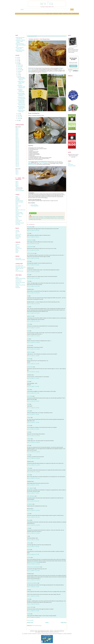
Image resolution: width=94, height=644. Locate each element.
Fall (16, 246)
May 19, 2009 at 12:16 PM (33, 328)
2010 (18, 62)
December (20, 65)
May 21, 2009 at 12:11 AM (33, 571)
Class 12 (17, 143)
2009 (18, 64)
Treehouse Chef (30, 240)
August (19, 71)
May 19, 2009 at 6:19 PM (33, 408)
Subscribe (73, 66)
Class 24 (17, 158)
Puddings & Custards (20, 223)
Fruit (16, 233)
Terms (70, 14)
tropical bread (60, 218)
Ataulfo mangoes (32, 69)
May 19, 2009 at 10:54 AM (33, 321)
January (19, 118)
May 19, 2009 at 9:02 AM (33, 237)
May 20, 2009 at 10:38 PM (33, 564)
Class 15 (17, 146)
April (19, 114)
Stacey (28, 390)
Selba (28, 233)
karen (28, 455)
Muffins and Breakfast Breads (47, 218)
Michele (29, 550)
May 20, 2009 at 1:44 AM (33, 485)
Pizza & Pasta (18, 206)
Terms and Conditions (72, 166)
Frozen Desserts (19, 220)
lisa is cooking (30, 396)
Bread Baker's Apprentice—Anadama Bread (21, 90)
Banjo (28, 404)
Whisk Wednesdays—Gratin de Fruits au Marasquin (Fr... (21, 94)
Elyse (28, 445)
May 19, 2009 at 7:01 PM (33, 414)
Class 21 (17, 154)
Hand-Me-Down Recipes (20, 260)
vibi (28, 296)
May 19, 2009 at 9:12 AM (33, 244)
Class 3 (17, 131)
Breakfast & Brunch (19, 201)
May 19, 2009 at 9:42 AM (33, 265)
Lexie (28, 528)
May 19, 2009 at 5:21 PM (33, 393)
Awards (17, 277)
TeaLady (29, 614)
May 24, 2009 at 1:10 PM (33, 611)
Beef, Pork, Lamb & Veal (20, 210)
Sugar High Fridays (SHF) (21, 267)
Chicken (17, 211)
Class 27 (17, 162)
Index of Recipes (34, 205)
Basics (17, 197)
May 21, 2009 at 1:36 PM (33, 596)
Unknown (29, 439)
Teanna (28, 324)
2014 (18, 57)
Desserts (17, 215)
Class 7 (17, 136)
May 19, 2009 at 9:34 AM (33, 258)
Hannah (29, 426)
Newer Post (30, 623)
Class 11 (17, 141)
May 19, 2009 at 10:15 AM (33, 278)
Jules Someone (30, 247)
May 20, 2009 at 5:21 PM (33, 554)
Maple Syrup (18, 236)
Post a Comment (30, 620)
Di (27, 536)
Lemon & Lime (18, 234)
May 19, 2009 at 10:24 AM (33, 293)
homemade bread (60, 217)
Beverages (18, 199)
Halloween (18, 247)
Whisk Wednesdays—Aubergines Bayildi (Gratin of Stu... (21, 108)
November (20, 67)
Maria (28, 275)
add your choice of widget (34, 562)
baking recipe (35, 217)
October (19, 68)
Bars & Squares (19, 216)
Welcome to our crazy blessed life (34, 567)
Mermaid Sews (30, 367)
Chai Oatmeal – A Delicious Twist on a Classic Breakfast (20, 41)
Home (48, 14)
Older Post (64, 623)
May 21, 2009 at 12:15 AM (33, 580)
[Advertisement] (47, 24)
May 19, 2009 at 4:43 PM (33, 386)
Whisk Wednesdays (19, 271)
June (19, 75)
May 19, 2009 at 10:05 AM (33, 272)
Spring (17, 250)
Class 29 (17, 165)
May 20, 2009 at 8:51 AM (33, 501)
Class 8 (17, 137)
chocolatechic (30, 504)
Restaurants (66, 14)
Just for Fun (18, 284)
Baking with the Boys (32, 164)
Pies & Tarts (18, 222)
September (20, 70)
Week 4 (17, 185)
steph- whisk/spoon (31, 496)
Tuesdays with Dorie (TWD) (35, 219)
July (19, 73)
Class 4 (17, 132)
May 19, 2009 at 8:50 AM (33, 230)
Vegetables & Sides (19, 214)
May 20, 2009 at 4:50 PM (33, 546)
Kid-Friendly (18, 224)
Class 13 (17, 144)
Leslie (28, 514)
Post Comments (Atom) (37, 626)
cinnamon (41, 217)
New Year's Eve (19, 248)
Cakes (17, 218)
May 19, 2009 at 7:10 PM (33, 422)
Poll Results (18, 288)
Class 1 (17, 128)
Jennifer (29, 359)
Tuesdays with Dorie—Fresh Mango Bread (39, 39)
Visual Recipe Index (35, 206)
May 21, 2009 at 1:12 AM (33, 587)
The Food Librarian (31, 253)
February (19, 117)
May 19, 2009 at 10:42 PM (33, 452)
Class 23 (17, 157)
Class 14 (17, 145)
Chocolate (17, 232)
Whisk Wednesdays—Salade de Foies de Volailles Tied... (21, 79)
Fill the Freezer (18, 258)
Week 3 (17, 184)
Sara (28, 339)
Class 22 (17, 156)
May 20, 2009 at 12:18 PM (33, 525)
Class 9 (17, 139)
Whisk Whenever (75, 14)
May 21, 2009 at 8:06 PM (33, 604)
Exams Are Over (19, 189)
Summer (17, 251)
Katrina (28, 475)
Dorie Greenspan (42, 162)
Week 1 (17, 181)
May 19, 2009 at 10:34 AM (33, 304)
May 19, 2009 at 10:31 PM (33, 436)
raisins (55, 218)
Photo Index (56, 14)
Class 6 (17, 135)
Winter (17, 252)
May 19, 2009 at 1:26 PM (33, 356)
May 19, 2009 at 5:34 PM (33, 401)
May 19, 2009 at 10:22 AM (33, 286)
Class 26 (17, 161)
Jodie (28, 432)
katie (28, 590)
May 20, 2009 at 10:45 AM (33, 510)
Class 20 (17, 153)
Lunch (17, 205)
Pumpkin (17, 238)
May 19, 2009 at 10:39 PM (33, 442)
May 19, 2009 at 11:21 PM (33, 465)
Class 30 (17, 166)
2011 (18, 61)
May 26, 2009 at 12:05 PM (33, 617)
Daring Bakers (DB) (19, 266)
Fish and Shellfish (19, 212)
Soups (17, 209)
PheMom (29, 418)
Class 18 (17, 150)
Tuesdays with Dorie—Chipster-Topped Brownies (21, 83)
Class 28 (17, 164)
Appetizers (18, 198)
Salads (17, 207)
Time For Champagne (20, 191)
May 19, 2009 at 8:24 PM (33, 429)
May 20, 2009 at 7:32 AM (33, 493)
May (19, 76)
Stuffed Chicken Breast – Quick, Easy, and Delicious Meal (21, 45)
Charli (28, 281)
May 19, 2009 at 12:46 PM (33, 342)
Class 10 (17, 140)
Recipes (61, 14)
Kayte (28, 599)
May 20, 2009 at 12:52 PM (33, 533)
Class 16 (17, 148)
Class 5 (17, 133)
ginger (54, 217)
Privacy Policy (70, 164)
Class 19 (17, 152)
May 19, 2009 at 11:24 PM (33, 472)
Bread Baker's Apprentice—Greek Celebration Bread (21, 87)
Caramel (17, 230)
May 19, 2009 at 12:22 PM (33, 336)
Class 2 (17, 129)
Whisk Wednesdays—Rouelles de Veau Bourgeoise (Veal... (21, 101)
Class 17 (17, 149)
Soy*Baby (29, 346)
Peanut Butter (18, 237)
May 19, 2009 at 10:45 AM (33, 313)
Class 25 (17, 160)
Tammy (28, 468)
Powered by (73, 71)
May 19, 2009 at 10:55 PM (33, 458)
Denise (28, 411)
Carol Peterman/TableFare (32, 583)
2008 (18, 120)
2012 (18, 59)
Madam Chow (30, 352)
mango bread (32, 218)
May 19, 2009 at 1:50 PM (33, 364)
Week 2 (17, 183)
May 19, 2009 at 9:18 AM (33, 250)
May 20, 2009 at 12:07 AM (33, 478)
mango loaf (38, 218)
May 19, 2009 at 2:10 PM (33, 378)
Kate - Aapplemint (30, 488)
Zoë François (30, 227)
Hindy (28, 381)
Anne (28, 307)
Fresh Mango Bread (48, 217)
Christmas (17, 244)
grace (28, 331)
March (19, 115)
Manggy (29, 520)
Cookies (17, 219)
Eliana (28, 261)
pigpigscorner (30, 316)
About (51, 14)
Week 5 (17, 187)
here (47, 162)
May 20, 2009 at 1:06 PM (33, 540)
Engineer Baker (30, 607)
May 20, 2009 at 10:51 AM (33, 517)
